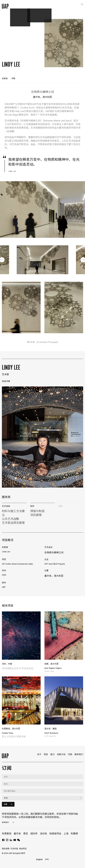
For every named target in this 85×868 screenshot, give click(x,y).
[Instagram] (7, 841)
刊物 (70, 754)
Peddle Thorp (8, 733)
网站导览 (23, 849)
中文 (47, 859)
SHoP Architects (51, 733)
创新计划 (61, 754)
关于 (39, 754)
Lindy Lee (11, 367)
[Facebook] (3, 841)
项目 (46, 754)
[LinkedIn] (11, 841)
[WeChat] (19, 841)
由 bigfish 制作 (19, 853)
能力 (52, 754)
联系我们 (79, 754)
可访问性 (14, 849)
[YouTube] (15, 841)
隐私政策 (6, 849)
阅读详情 (6, 381)
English (39, 859)
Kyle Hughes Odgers (53, 668)
